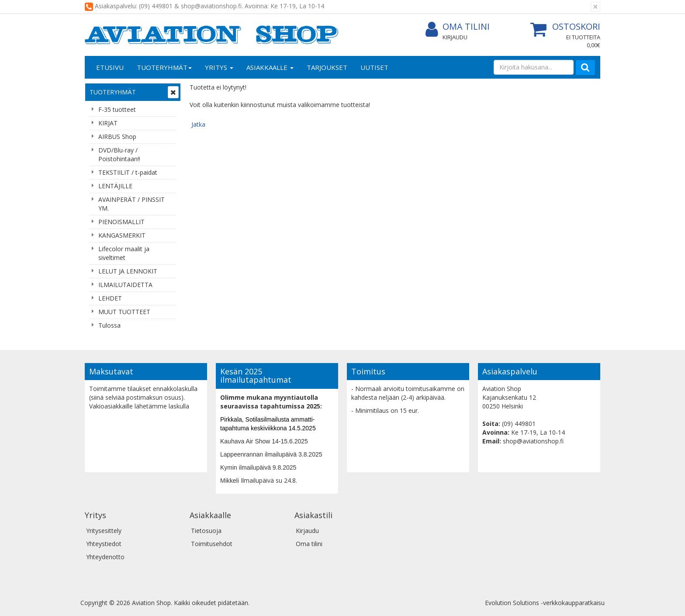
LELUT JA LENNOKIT (128, 271)
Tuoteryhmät (164, 67)
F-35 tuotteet (117, 109)
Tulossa (109, 325)
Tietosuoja (206, 531)
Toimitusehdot (212, 544)
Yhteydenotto (105, 557)
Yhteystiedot (104, 544)
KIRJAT (108, 123)
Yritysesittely (104, 531)
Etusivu (110, 67)
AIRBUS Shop (117, 137)
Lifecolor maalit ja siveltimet (124, 253)
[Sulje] (595, 7)
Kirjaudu (455, 37)
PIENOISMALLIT (121, 222)
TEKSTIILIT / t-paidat (128, 172)
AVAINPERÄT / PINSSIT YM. (131, 204)
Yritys (219, 67)
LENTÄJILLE (115, 186)
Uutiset (374, 67)
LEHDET (110, 298)
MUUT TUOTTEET (124, 312)
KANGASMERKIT (122, 235)
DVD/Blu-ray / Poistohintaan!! (119, 154)
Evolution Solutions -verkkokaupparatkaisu (545, 603)
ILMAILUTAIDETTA (125, 285)
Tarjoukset (327, 67)
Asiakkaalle (270, 67)
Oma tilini (458, 27)
